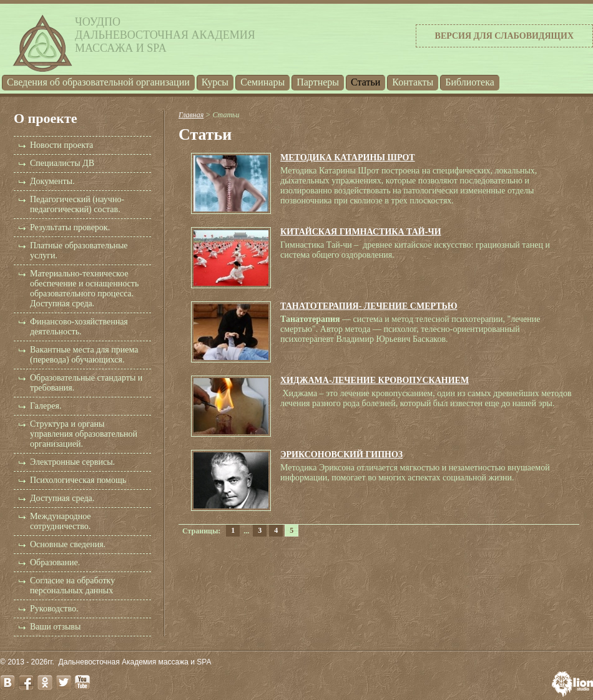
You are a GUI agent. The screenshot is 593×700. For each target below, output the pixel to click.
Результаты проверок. (70, 227)
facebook (26, 683)
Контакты (413, 82)
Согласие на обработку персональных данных (72, 586)
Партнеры (318, 82)
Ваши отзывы (55, 627)
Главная (191, 115)
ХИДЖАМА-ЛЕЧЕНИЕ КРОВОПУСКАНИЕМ (375, 380)
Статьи (365, 82)
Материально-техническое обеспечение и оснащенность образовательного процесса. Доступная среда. (84, 289)
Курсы (215, 82)
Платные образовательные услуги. (79, 250)
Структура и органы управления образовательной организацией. (84, 434)
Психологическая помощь (78, 480)
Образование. (55, 562)
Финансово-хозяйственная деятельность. (79, 327)
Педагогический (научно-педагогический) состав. (77, 204)
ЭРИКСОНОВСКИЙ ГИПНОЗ (341, 455)
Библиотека (470, 82)
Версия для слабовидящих (504, 36)
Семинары (262, 82)
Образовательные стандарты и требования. (86, 383)
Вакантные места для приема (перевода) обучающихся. (84, 355)
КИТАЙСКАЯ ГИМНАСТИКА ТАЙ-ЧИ (361, 232)
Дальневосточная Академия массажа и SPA (135, 662)
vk (7, 683)
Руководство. (54, 609)
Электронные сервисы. (72, 462)
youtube (82, 683)
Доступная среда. (62, 498)
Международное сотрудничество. (61, 521)
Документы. (52, 181)
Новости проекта (61, 145)
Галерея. (46, 406)
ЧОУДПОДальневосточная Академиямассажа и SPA (165, 35)
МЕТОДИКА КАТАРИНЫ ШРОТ (348, 158)
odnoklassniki (45, 683)
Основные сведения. (68, 544)
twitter (64, 683)
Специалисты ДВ (62, 163)
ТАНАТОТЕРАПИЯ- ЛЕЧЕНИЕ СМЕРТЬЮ (369, 306)
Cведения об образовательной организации (98, 82)
